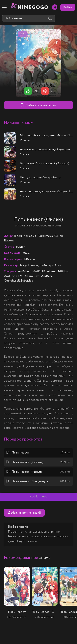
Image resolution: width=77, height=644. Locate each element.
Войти (68, 7)
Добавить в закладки (38, 105)
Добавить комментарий (24, 513)
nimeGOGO (33, 7)
